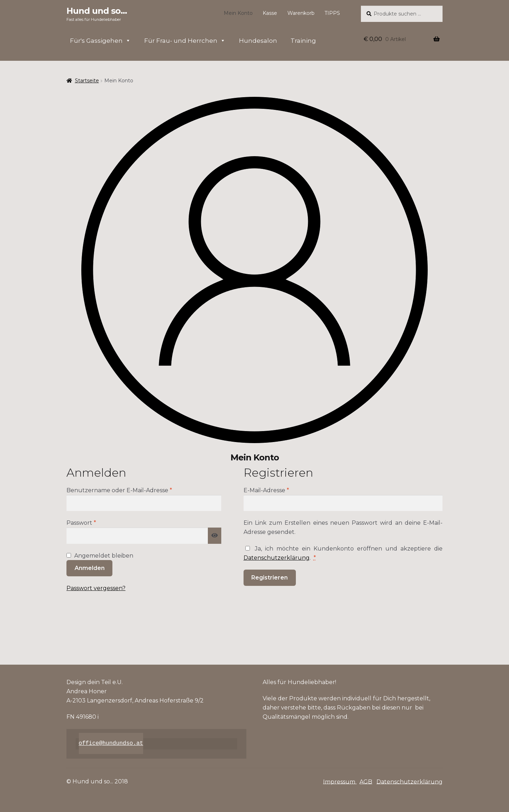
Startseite (87, 81)
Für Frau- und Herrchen (185, 41)
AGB (366, 781)
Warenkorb (301, 13)
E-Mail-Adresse (283, 490)
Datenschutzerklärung (277, 558)
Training (303, 41)
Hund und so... (97, 11)
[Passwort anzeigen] (215, 536)
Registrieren (270, 578)
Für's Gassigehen (100, 41)
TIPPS (332, 13)
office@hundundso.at (111, 743)
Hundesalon (258, 41)
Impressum (340, 781)
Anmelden (90, 568)
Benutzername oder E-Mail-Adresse (136, 490)
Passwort (98, 522)
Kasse (270, 13)
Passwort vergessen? (96, 588)
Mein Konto (238, 13)
